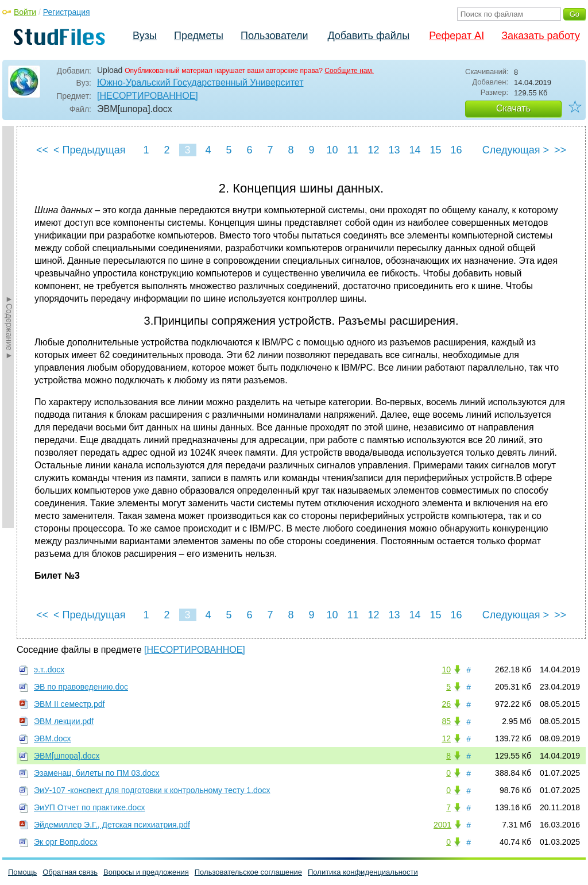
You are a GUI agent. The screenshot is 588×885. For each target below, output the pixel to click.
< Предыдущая (90, 150)
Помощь (22, 872)
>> (560, 150)
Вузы (145, 36)
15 (435, 150)
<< (42, 150)
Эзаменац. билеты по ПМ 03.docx (97, 773)
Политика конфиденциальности (363, 872)
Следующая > (516, 150)
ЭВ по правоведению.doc (81, 687)
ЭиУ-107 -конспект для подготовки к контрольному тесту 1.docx (152, 790)
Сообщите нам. (349, 71)
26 (446, 704)
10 (332, 150)
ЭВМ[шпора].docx (67, 756)
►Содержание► (9, 327)
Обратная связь (70, 872)
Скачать (513, 108)
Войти (25, 12)
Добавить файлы (368, 36)
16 (456, 150)
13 (394, 150)
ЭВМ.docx (53, 738)
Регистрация (67, 12)
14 (415, 150)
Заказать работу (541, 36)
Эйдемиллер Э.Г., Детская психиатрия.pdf (112, 825)
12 (373, 150)
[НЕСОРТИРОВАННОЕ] (148, 96)
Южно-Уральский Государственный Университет (200, 82)
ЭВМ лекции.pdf (64, 721)
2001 (442, 825)
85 (446, 721)
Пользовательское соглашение (248, 872)
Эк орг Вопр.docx (66, 842)
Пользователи (274, 36)
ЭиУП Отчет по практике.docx (89, 807)
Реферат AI (457, 36)
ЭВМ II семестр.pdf (69, 704)
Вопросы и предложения (146, 872)
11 (353, 150)
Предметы (199, 36)
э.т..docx (49, 669)
